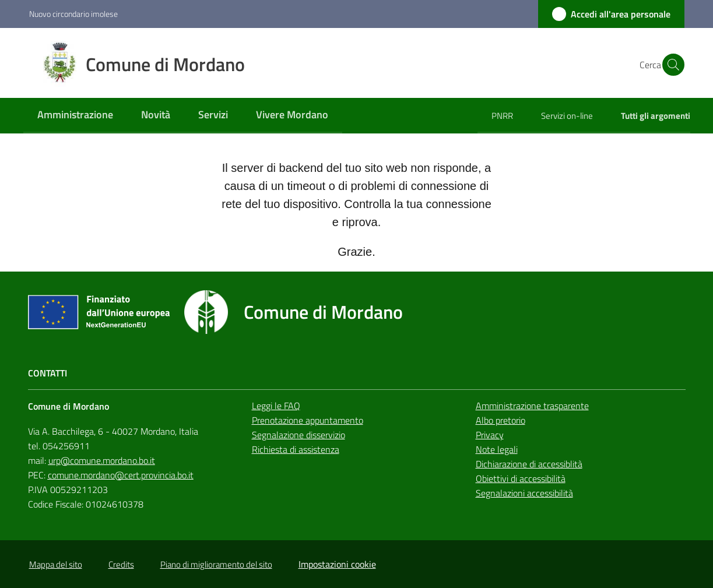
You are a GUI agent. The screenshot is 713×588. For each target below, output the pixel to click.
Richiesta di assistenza (296, 449)
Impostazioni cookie (337, 564)
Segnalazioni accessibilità (524, 493)
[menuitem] (75, 116)
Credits (121, 564)
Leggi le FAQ (276, 406)
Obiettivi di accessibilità (521, 478)
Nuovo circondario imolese (73, 14)
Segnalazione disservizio (298, 435)
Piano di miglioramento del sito (216, 564)
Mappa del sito (56, 564)
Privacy (490, 435)
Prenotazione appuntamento (308, 420)
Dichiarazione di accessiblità (529, 464)
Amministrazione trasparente (532, 406)
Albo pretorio (500, 420)
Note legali (497, 449)
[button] (670, 65)
